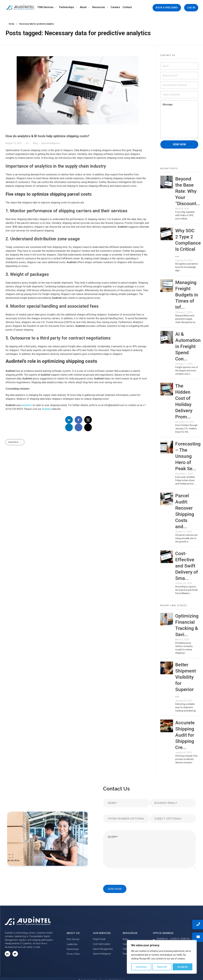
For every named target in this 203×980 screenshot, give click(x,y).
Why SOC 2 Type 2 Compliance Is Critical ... (188, 243)
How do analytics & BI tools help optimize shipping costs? (47, 136)
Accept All (183, 967)
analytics (27, 405)
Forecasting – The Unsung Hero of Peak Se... (188, 456)
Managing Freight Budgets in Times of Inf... (187, 295)
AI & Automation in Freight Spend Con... (188, 346)
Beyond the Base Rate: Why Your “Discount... (188, 191)
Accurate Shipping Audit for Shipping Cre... (185, 735)
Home (11, 24)
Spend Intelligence (51, 143)
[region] (162, 957)
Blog (35, 143)
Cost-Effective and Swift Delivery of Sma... (187, 566)
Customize (141, 967)
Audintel (46, 409)
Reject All (162, 967)
